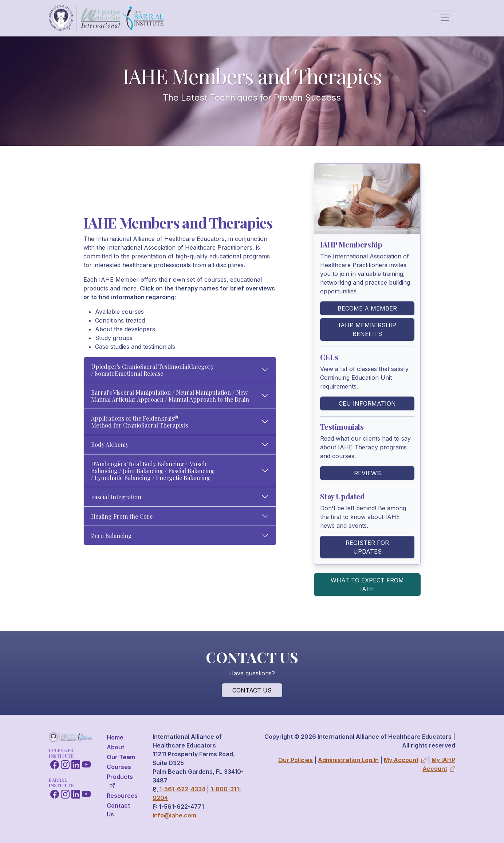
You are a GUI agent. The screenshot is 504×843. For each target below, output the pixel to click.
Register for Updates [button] (367, 547)
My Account (405, 760)
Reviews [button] (367, 473)
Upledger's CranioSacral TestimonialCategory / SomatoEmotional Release (152, 370)
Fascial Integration (116, 497)
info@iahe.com (174, 815)
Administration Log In (348, 760)
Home (115, 737)
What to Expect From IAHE (367, 585)
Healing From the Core (122, 516)
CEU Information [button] (367, 403)
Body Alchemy (110, 444)
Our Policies (296, 760)
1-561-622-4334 (182, 789)
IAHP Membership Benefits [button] (367, 329)
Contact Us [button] (252, 690)
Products (120, 781)
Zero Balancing (111, 536)
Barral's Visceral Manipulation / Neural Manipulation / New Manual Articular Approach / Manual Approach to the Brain (170, 396)
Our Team (121, 757)
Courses (119, 767)
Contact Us (118, 810)
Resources (122, 796)
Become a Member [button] (367, 308)
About (115, 747)
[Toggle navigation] (445, 18)
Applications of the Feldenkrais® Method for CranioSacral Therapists (139, 422)
